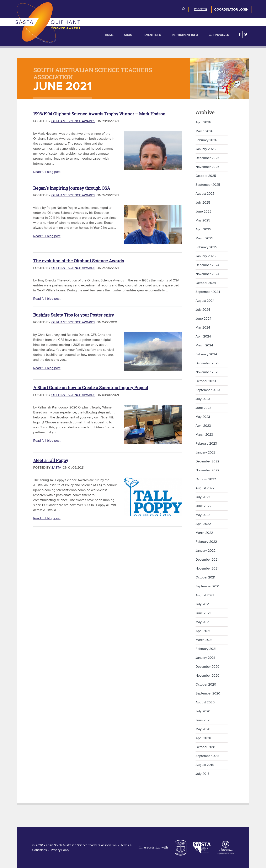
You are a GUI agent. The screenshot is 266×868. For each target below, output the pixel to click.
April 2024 (203, 336)
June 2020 (204, 720)
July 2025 (203, 203)
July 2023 (203, 399)
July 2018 (202, 774)
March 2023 (204, 435)
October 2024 (206, 283)
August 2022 (205, 488)
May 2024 (203, 328)
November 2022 (207, 470)
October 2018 (205, 747)
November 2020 (208, 676)
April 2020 (203, 738)
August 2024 (205, 301)
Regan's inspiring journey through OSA (72, 188)
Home (109, 35)
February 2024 (206, 354)
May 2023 (203, 417)
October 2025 (206, 176)
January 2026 (206, 149)
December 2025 (207, 158)
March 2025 (204, 238)
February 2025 (206, 247)
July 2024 (203, 310)
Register (201, 9)
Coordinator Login (231, 10)
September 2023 (208, 390)
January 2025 (206, 256)
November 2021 (207, 568)
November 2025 (207, 167)
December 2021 (207, 560)
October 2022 (206, 479)
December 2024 (207, 265)
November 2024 (207, 274)
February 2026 (206, 140)
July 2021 (202, 604)
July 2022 (203, 497)
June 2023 (203, 408)
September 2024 (208, 292)
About (129, 35)
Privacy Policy (60, 850)
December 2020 (208, 667)
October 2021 (205, 577)
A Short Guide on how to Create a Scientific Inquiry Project (91, 388)
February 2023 (206, 444)
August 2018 (205, 765)
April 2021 (203, 631)
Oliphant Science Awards (73, 121)
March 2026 (204, 131)
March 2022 (204, 533)
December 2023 (207, 363)
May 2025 (203, 220)
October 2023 (206, 381)
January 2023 (206, 452)
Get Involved (219, 35)
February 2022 (206, 542)
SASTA (56, 468)
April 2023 (203, 426)
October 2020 (206, 685)
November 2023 (207, 372)
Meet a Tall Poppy (51, 460)
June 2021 (203, 613)
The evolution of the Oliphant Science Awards (79, 261)
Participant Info (185, 35)
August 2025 (205, 194)
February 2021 (206, 649)
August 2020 (205, 702)
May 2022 (203, 515)
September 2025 (208, 185)
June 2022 (203, 506)
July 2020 (203, 711)
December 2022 (207, 461)
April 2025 (203, 229)
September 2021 (207, 586)
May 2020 (203, 729)
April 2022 (203, 524)
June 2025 (203, 211)
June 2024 (203, 319)
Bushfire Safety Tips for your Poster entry (74, 315)
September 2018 (207, 756)
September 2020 (208, 693)
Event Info (153, 35)
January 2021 (205, 658)
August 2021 (205, 595)
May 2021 (202, 622)
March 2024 (204, 345)
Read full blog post (47, 172)
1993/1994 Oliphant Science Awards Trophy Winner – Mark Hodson (99, 114)
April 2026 (203, 122)
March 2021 (204, 640)
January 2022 (206, 551)
